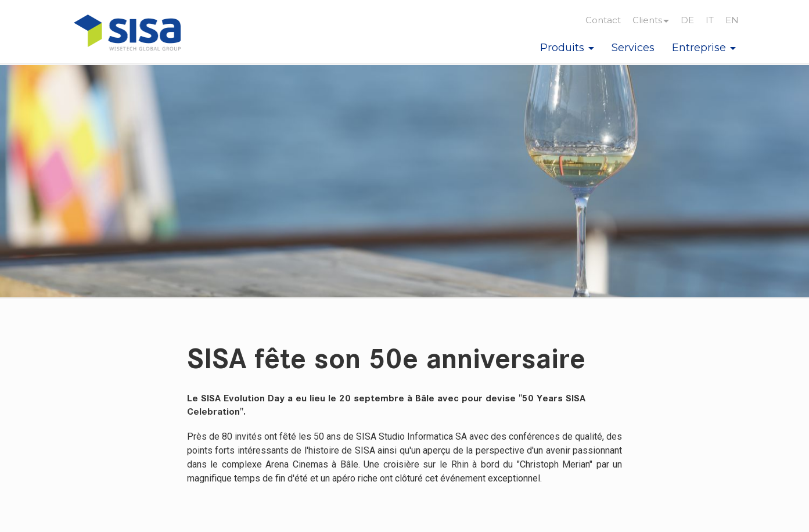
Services (633, 48)
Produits (567, 48)
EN (732, 20)
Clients (651, 20)
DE (687, 20)
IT (710, 20)
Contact (603, 20)
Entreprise (704, 48)
